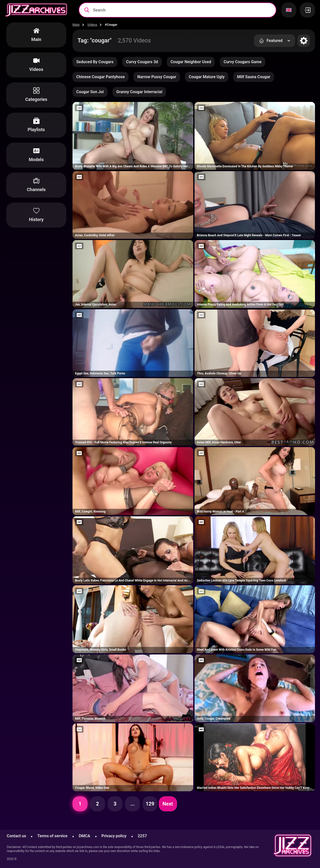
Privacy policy (114, 836)
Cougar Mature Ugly (207, 77)
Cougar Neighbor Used (191, 62)
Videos (92, 25)
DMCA (84, 836)
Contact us (16, 836)
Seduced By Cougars (95, 62)
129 (150, 804)
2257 (142, 836)
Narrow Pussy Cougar (157, 77)
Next (168, 804)
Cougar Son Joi (90, 92)
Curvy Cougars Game (242, 62)
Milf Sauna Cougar (254, 77)
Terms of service (52, 836)
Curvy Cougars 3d (142, 62)
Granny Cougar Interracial (139, 92)
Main (76, 25)
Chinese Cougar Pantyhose (100, 77)
